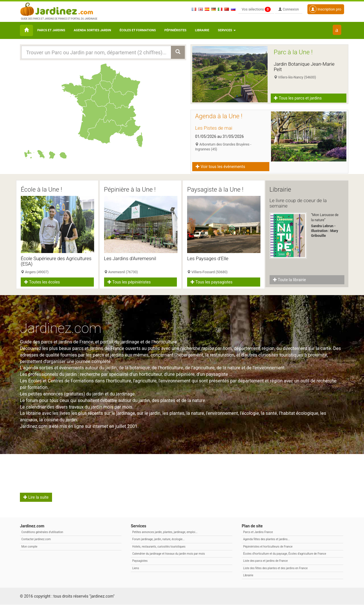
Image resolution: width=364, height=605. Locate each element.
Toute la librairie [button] (289, 280)
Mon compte (29, 547)
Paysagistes (140, 561)
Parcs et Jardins (51, 30)
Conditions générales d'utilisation (42, 532)
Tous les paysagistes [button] (211, 282)
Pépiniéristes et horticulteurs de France (268, 547)
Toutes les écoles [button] (42, 282)
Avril (32, 464)
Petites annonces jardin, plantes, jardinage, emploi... (165, 532)
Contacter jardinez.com (36, 539)
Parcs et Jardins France (258, 532)
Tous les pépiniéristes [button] (129, 282)
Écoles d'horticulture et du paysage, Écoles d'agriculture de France (285, 554)
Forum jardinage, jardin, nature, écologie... (158, 539)
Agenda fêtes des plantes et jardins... (266, 539)
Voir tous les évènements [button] (220, 167)
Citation (209, 464)
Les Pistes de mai (214, 128)
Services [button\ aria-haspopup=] (227, 30)
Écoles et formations (138, 30)
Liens (136, 568)
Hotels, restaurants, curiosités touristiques (159, 547)
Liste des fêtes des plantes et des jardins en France (275, 568)
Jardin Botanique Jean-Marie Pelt (304, 67)
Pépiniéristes (175, 30)
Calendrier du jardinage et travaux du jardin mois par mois (168, 554)
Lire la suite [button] (36, 498)
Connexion (289, 9)
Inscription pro (325, 9)
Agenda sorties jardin (92, 30)
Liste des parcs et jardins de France (265, 561)
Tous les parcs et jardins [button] (298, 98)
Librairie (202, 30)
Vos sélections (256, 9)
